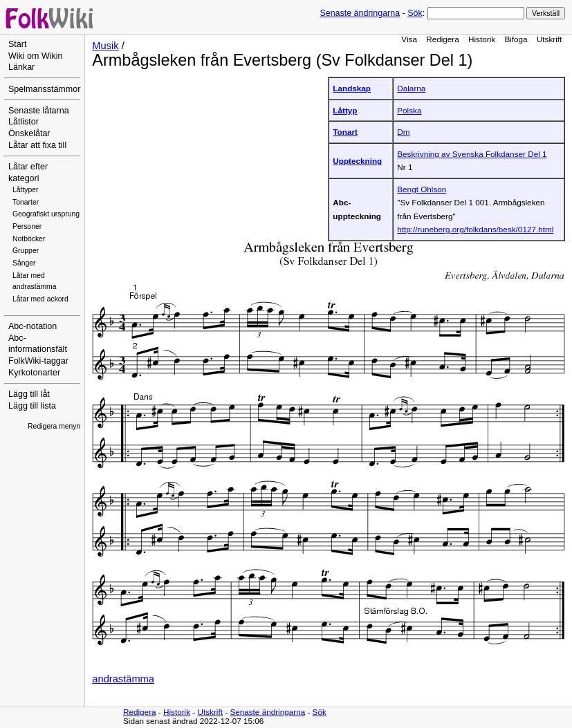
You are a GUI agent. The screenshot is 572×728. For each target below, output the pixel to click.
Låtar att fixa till (37, 145)
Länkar (21, 67)
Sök (415, 13)
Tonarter (26, 202)
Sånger (24, 263)
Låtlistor (24, 122)
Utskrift (549, 39)
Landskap (352, 88)
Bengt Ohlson (422, 189)
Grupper (26, 251)
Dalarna (411, 88)
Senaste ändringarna (360, 13)
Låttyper (26, 190)
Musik (105, 46)
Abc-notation (33, 326)
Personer (27, 226)
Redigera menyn (54, 426)
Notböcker (29, 239)
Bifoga (516, 39)
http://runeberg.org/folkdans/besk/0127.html (475, 229)
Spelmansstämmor (44, 89)
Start (17, 44)
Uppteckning (357, 161)
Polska (409, 110)
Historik (482, 39)
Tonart (345, 132)
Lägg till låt (29, 394)
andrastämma (123, 679)
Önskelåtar (29, 133)
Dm (403, 132)
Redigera (443, 39)
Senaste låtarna (39, 111)
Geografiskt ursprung (46, 214)
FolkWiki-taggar (38, 361)
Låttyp (345, 110)
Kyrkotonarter (34, 373)
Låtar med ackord (40, 299)
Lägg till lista (32, 406)
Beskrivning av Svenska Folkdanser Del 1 (472, 154)
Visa (409, 39)
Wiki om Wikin (36, 56)
